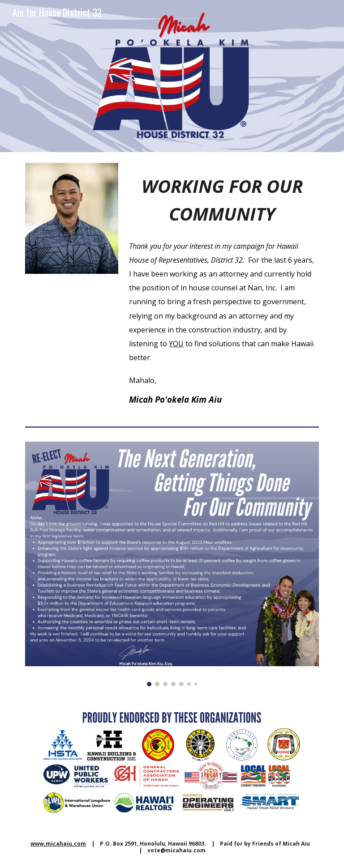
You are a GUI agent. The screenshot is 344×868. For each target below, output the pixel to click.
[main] (222, 197)
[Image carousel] (172, 564)
